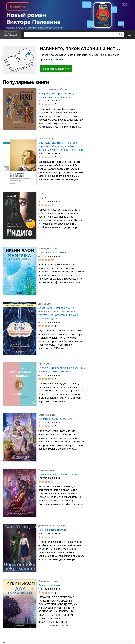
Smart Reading (46, 139)
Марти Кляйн (45, 364)
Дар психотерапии (49, 585)
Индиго (42, 198)
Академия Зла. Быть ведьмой (55, 419)
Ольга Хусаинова (47, 415)
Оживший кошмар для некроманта (58, 474)
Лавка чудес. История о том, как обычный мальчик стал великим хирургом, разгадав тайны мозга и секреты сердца (58, 313)
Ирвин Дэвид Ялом (48, 248)
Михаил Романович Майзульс (53, 89)
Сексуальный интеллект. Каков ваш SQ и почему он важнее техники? (62, 370)
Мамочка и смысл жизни (52, 253)
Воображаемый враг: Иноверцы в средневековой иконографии (58, 95)
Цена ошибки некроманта (53, 530)
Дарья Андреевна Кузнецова (53, 526)
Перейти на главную (56, 69)
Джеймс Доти (45, 304)
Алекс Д (42, 194)
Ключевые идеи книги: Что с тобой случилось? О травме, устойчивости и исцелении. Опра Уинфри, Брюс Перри (61, 146)
